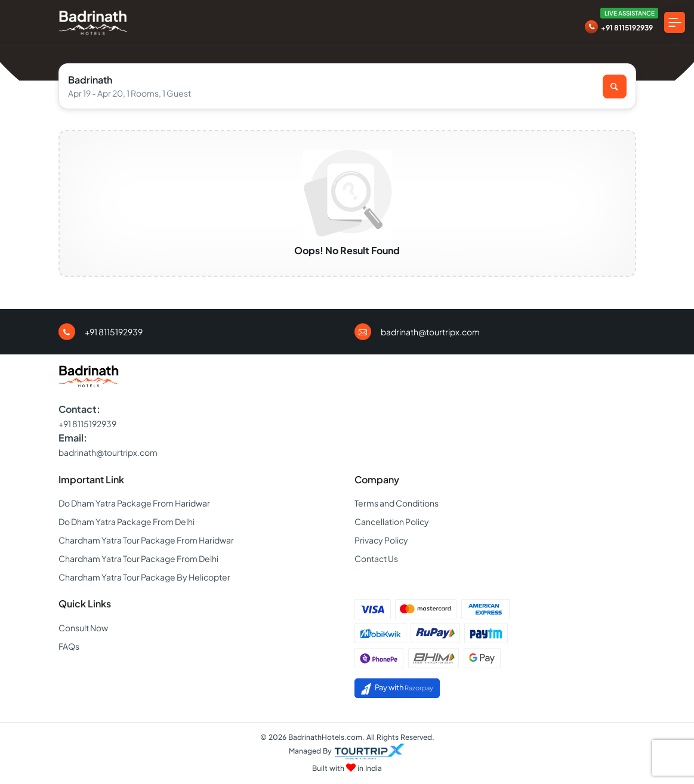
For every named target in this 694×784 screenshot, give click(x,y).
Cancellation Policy (392, 521)
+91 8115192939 (627, 28)
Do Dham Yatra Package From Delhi (127, 521)
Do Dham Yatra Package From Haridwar (134, 503)
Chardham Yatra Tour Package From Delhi (138, 558)
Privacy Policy (381, 540)
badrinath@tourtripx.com (430, 332)
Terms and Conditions (397, 503)
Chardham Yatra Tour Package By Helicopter (144, 577)
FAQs (69, 646)
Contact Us (376, 558)
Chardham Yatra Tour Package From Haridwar (146, 540)
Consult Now (83, 628)
